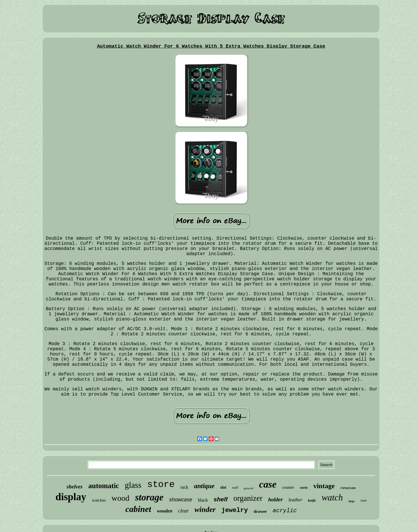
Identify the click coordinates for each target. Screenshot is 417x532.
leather (295, 500)
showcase (181, 500)
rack (184, 487)
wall (235, 488)
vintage (324, 486)
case (268, 484)
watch (332, 497)
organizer (248, 498)
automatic (104, 486)
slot (223, 487)
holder (275, 499)
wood (120, 498)
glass (133, 485)
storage (149, 497)
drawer (260, 511)
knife (312, 500)
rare (364, 500)
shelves (75, 487)
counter (288, 487)
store (161, 485)
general (249, 488)
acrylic (285, 511)
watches (99, 500)
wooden (165, 511)
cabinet (138, 509)
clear (183, 511)
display (71, 497)
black (203, 500)
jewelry (235, 510)
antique (204, 486)
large (352, 501)
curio (304, 488)
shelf (221, 499)
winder (205, 509)
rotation (348, 488)
